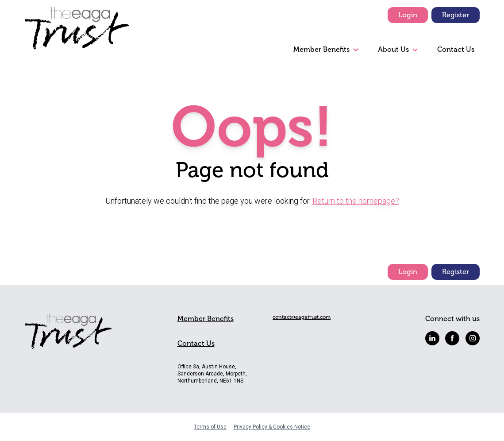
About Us (393, 50)
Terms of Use (210, 427)
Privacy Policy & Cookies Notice (272, 427)
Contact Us (456, 50)
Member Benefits (321, 50)
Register (456, 15)
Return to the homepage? (356, 201)
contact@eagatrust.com (302, 317)
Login (408, 15)
